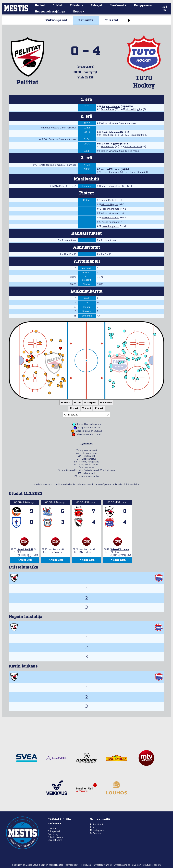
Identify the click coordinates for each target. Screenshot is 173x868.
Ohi (77, 403)
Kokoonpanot (56, 20)
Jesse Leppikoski (110, 135)
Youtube (97, 833)
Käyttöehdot (72, 865)
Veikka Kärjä (23, 555)
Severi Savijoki (25, 549)
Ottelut (57, 5)
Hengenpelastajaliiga (50, 12)
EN (164, 10)
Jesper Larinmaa (111, 106)
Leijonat (52, 829)
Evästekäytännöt (103, 865)
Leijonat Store (55, 840)
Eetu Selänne (51, 139)
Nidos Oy (156, 865)
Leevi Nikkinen (55, 552)
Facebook (98, 824)
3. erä (99, 408)
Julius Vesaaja (52, 128)
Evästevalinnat (122, 865)
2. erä (86, 408)
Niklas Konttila (137, 135)
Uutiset (40, 5)
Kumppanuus (143, 5)
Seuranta (86, 20)
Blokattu (106, 403)
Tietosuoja (86, 865)
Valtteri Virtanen (109, 123)
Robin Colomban (111, 132)
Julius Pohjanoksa (111, 186)
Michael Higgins (134, 109)
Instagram (98, 830)
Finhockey (53, 834)
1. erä (74, 408)
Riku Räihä (60, 186)
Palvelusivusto (55, 837)
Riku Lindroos (86, 552)
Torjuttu (90, 403)
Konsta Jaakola (46, 165)
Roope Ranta (108, 109)
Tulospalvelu (54, 831)
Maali (65, 403)
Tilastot (112, 20)
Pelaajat (96, 5)
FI (164, 7)
